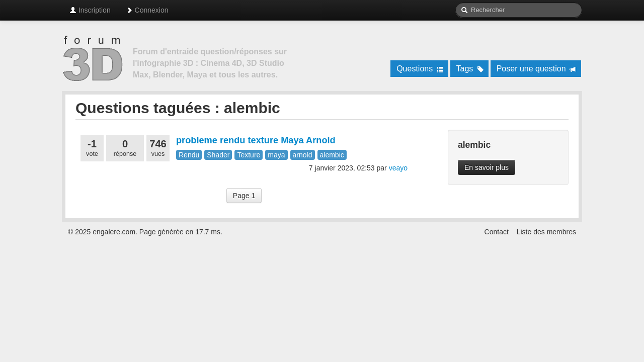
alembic (332, 155)
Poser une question (537, 69)
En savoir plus (487, 167)
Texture (249, 155)
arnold (303, 155)
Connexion (147, 10)
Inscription (90, 10)
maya (276, 155)
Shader (218, 155)
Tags (470, 69)
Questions (420, 69)
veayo (398, 168)
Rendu (189, 155)
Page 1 (244, 196)
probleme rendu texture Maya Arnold (256, 140)
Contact (497, 232)
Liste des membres (546, 232)
